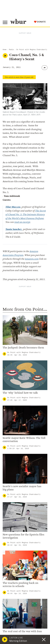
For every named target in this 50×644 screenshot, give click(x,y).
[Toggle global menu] (5, 22)
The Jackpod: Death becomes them (23, 348)
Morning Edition (18, 641)
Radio (11, 50)
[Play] (4, 354)
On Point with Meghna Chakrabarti (32, 50)
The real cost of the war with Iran (22, 632)
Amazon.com (32, 259)
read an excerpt (22, 222)
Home (5, 50)
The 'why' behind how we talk (20, 393)
